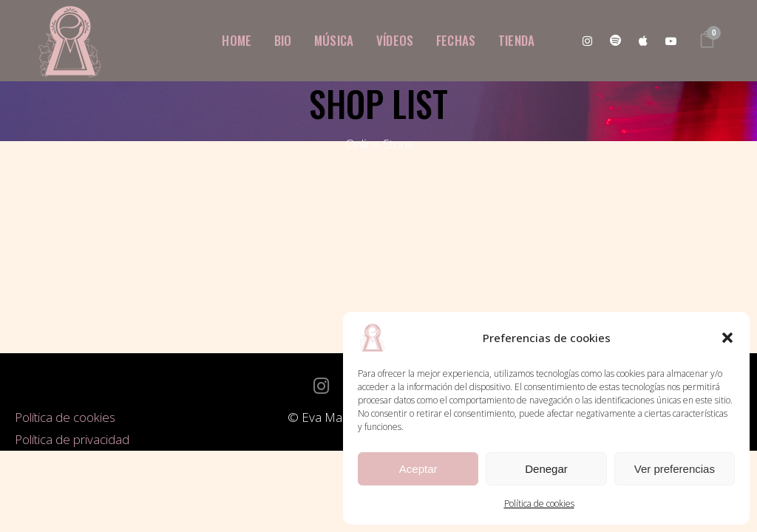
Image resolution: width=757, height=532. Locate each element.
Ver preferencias (675, 469)
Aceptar (418, 469)
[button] (727, 338)
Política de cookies (539, 504)
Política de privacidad (72, 439)
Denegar (546, 469)
